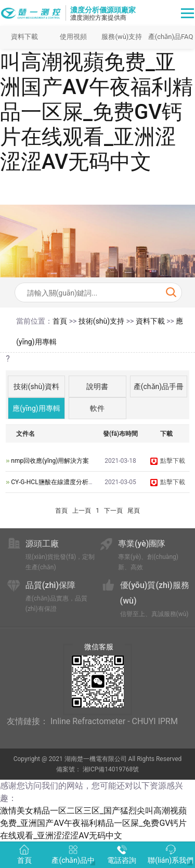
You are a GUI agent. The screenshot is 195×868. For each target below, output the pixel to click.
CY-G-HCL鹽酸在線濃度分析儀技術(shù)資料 (72, 482)
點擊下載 (167, 461)
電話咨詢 (122, 854)
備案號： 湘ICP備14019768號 (98, 769)
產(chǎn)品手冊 (159, 386)
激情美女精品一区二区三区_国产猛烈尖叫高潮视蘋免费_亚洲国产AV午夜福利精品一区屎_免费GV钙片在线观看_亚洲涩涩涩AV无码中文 (96, 87)
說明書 (97, 386)
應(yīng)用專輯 (36, 408)
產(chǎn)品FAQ (171, 37)
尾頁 (134, 511)
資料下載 (24, 37)
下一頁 (113, 511)
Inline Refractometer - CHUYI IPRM (114, 721)
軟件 (97, 408)
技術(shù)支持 (101, 321)
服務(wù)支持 (122, 37)
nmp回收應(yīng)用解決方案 (50, 461)
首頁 (60, 321)
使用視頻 (73, 37)
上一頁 (82, 511)
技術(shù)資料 (36, 386)
